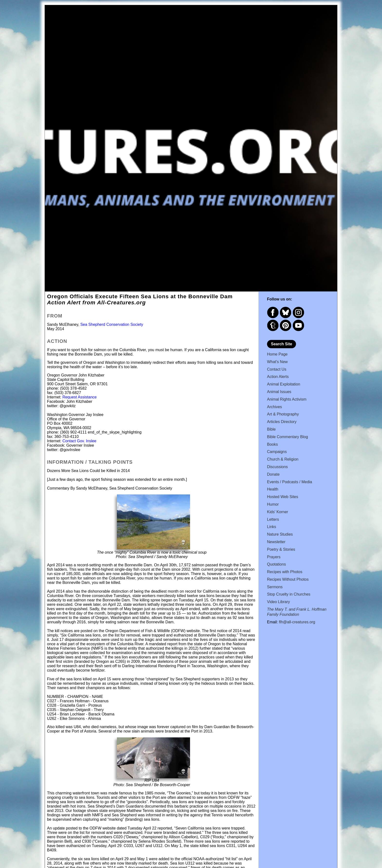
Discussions (277, 467)
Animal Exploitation (284, 384)
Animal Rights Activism (287, 399)
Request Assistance (80, 397)
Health (273, 489)
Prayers (274, 557)
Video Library (278, 602)
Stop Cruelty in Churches (289, 594)
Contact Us (277, 369)
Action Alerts (278, 377)
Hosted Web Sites (283, 497)
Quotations (276, 564)
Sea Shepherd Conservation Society (112, 324)
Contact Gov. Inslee (79, 441)
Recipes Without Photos (288, 579)
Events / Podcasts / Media (290, 482)
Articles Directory (282, 422)
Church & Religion (283, 459)
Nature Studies (280, 534)
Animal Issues (279, 392)
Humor (273, 504)
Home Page (277, 354)
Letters (273, 519)
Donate (273, 474)
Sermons (275, 587)
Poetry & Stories (281, 549)
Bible (271, 429)
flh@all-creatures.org (297, 622)
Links (272, 527)
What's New (277, 362)
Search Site (282, 344)
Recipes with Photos (285, 572)
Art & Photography (283, 414)
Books (272, 444)
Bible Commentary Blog (287, 437)
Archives (274, 407)
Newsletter (276, 542)
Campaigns (277, 452)
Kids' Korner (278, 512)
